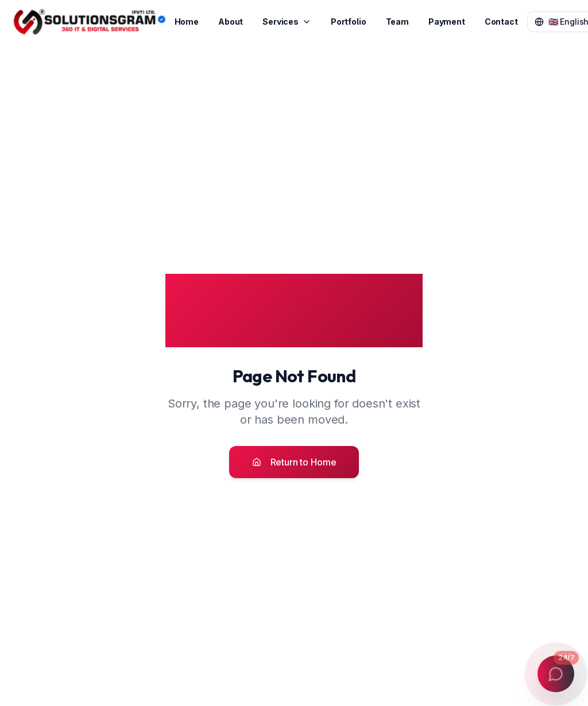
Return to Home (294, 462)
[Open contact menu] (556, 674)
